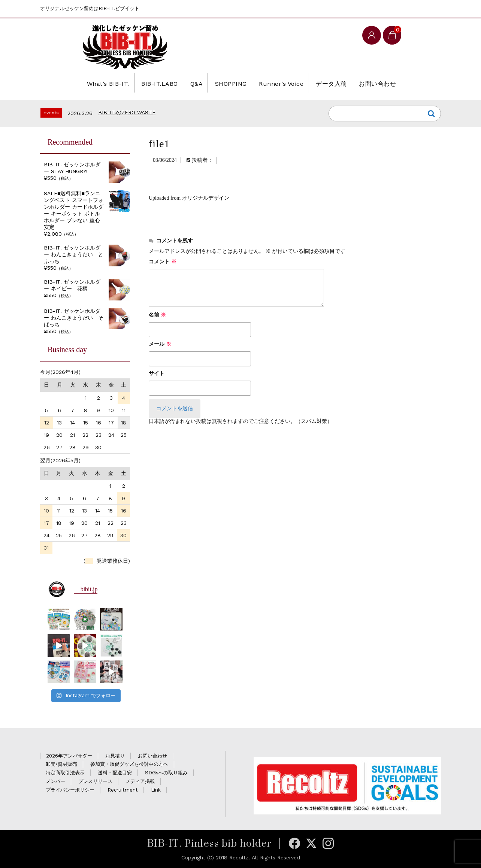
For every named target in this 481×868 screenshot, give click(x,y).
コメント (163, 262)
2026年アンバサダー (69, 756)
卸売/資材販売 (61, 764)
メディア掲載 (140, 781)
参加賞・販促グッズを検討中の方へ (129, 764)
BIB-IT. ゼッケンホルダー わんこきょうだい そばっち (74, 318)
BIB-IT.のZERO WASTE (127, 112)
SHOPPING (230, 82)
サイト (157, 373)
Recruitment (123, 790)
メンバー (55, 781)
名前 (157, 315)
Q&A (190, 82)
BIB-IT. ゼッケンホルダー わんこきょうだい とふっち (74, 254)
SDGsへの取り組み (166, 773)
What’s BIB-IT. (89, 82)
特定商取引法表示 (65, 773)
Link (156, 790)
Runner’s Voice (287, 82)
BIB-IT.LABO (148, 82)
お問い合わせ (395, 82)
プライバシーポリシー (70, 790)
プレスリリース (95, 781)
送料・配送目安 (115, 773)
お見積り (115, 756)
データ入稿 (343, 82)
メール (160, 344)
